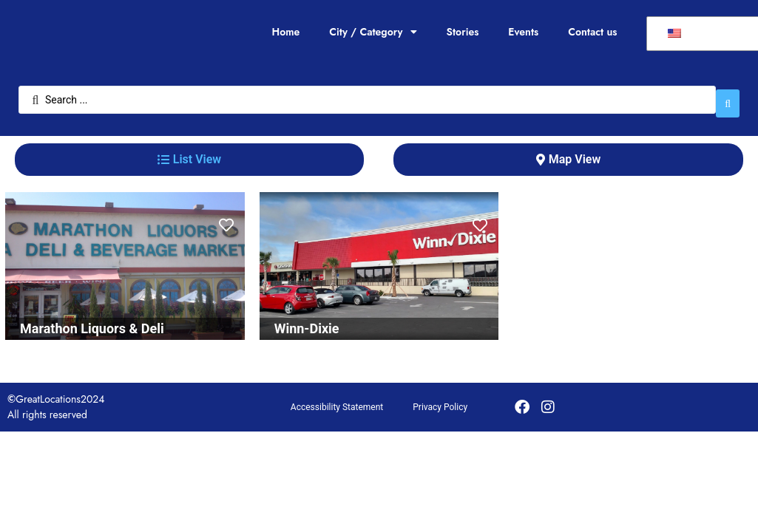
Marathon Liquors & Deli (92, 321)
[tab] (189, 152)
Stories (463, 32)
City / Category (373, 32)
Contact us (592, 32)
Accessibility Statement (337, 400)
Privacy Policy (440, 400)
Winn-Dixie (307, 321)
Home (285, 32)
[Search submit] (728, 96)
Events (523, 32)
